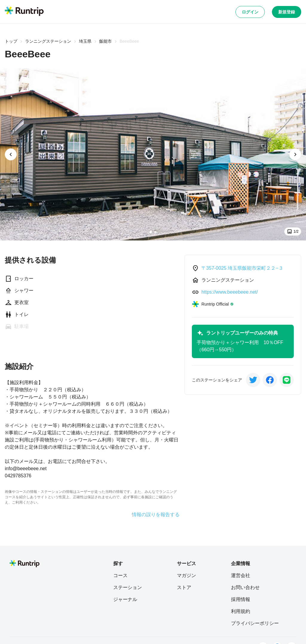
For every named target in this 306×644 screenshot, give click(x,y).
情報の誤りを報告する (156, 515)
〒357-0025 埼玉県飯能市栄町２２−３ (242, 268)
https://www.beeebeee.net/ (230, 292)
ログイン (250, 12)
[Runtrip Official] (213, 304)
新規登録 (287, 12)
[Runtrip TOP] (24, 12)
